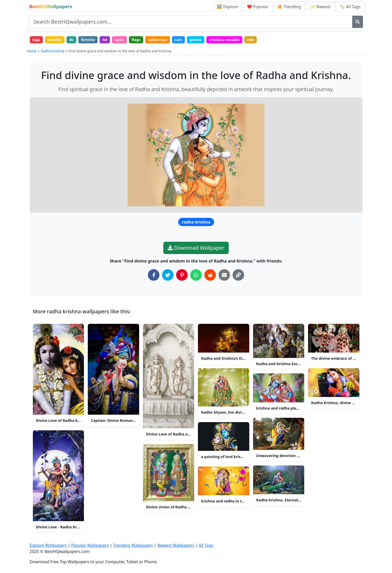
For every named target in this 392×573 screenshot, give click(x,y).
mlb (251, 40)
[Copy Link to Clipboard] (238, 275)
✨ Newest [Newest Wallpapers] (320, 7)
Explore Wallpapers (48, 545)
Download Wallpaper (196, 248)
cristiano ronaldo (225, 40)
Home (32, 51)
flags (136, 40)
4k (71, 40)
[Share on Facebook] (154, 275)
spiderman (158, 40)
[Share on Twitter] (168, 275)
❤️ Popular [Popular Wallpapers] (258, 7)
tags (36, 40)
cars (179, 40)
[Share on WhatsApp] (196, 275)
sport (119, 40)
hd (105, 40)
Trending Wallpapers (133, 545)
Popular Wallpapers (90, 545)
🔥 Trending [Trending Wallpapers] (289, 7)
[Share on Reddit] (210, 275)
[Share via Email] (224, 275)
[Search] (358, 22)
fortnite (88, 40)
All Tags (206, 545)
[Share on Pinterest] (182, 275)
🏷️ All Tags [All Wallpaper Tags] (350, 7)
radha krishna (196, 222)
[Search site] (191, 22)
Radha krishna (52, 51)
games (196, 40)
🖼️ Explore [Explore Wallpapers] (227, 7)
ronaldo (55, 40)
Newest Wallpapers (176, 545)
